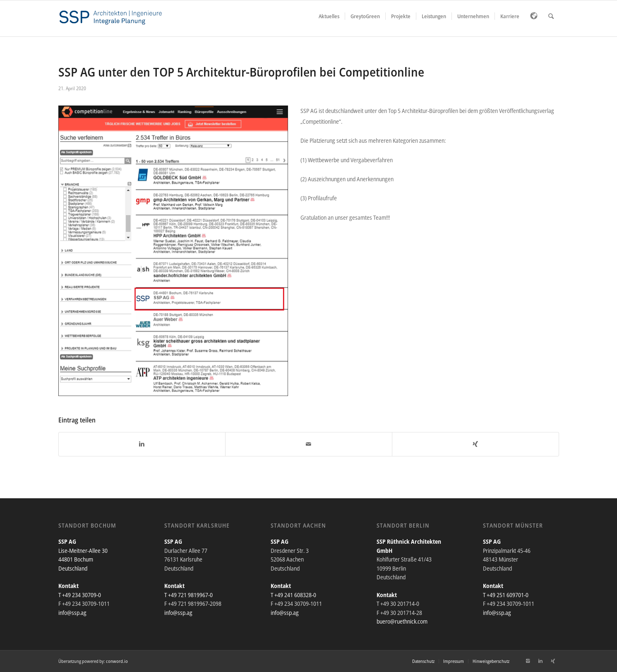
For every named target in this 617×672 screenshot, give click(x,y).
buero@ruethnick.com (402, 621)
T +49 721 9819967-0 (188, 595)
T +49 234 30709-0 (80, 595)
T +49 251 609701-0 (506, 595)
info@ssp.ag (72, 613)
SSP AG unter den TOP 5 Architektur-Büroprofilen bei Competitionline (241, 72)
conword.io (117, 661)
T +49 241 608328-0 (293, 595)
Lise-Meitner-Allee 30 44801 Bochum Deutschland (83, 559)
